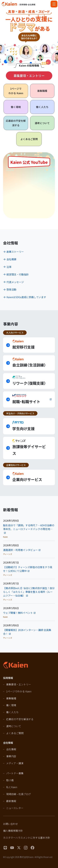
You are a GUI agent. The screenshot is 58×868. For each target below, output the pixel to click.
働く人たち (42, 107)
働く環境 (16, 107)
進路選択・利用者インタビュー (20, 550)
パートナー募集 (15, 773)
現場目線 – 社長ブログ (19, 794)
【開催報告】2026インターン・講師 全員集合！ (27, 632)
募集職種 (42, 91)
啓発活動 (11, 289)
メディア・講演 (15, 763)
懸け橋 (10, 780)
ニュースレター (15, 808)
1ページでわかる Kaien (19, 691)
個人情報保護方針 (13, 831)
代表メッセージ (15, 282)
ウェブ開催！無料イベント (18, 613)
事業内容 (11, 756)
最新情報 (11, 801)
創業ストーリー (15, 252)
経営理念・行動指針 (18, 274)
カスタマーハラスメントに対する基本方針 (27, 838)
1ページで (16, 91)
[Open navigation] (54, 4)
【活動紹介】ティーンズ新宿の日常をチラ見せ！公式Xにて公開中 (28, 569)
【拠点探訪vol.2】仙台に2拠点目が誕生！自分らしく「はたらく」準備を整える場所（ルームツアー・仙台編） (29, 592)
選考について (42, 123)
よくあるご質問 (29, 139)
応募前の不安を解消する (16, 123)
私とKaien (12, 787)
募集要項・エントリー (29, 76)
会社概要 (11, 259)
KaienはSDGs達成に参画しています (26, 297)
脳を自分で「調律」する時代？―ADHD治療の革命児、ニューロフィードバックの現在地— (29, 527)
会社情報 (11, 749)
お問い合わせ (11, 824)
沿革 (9, 267)
